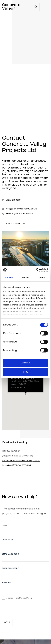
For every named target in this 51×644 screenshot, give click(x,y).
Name (6, 525)
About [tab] (42, 277)
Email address (11, 554)
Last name (8, 540)
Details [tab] (26, 277)
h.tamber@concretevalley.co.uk (21, 461)
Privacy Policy (26, 598)
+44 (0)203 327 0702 (17, 214)
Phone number (11, 568)
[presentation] (23, 610)
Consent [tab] (9, 277)
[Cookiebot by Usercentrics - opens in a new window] (36, 270)
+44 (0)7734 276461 (18, 465)
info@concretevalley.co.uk (19, 209)
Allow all (26, 363)
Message (8, 583)
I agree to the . (19, 598)
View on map (11, 200)
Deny (26, 372)
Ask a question (16, 224)
